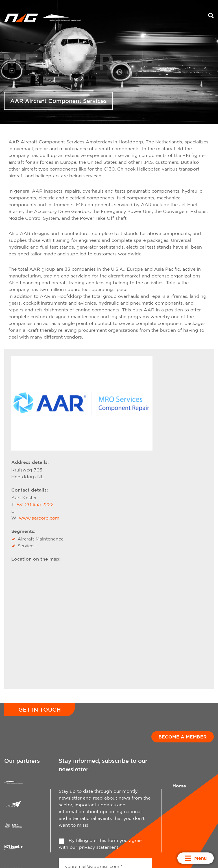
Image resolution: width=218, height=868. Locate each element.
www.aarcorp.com (39, 518)
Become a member (183, 737)
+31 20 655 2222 (35, 504)
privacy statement (99, 847)
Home (179, 786)
